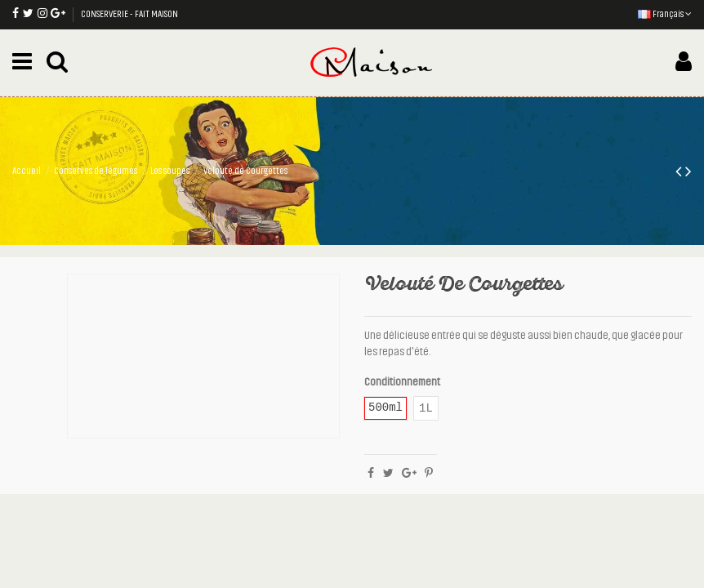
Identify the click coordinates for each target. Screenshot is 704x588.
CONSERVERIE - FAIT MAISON (129, 14)
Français (665, 14)
